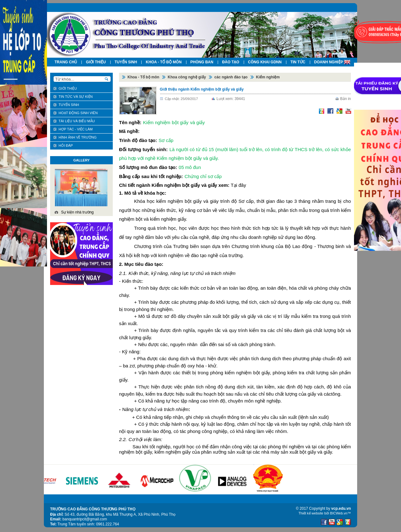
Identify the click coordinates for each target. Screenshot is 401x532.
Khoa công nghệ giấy (187, 77)
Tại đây (239, 185)
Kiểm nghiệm (268, 77)
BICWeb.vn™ (341, 513)
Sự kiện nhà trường (77, 212)
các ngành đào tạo (231, 77)
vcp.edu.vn (341, 508)
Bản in (346, 99)
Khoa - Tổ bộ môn (143, 77)
